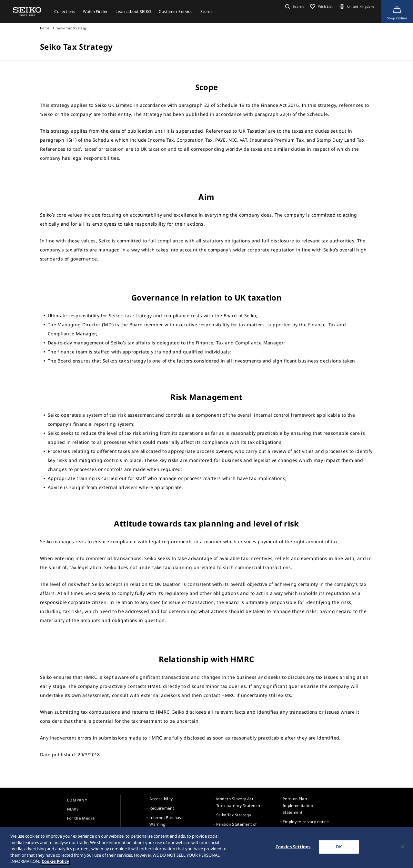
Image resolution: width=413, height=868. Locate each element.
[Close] (403, 847)
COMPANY (77, 800)
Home (45, 28)
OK (339, 847)
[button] (294, 6)
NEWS (73, 809)
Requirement (162, 808)
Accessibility (161, 799)
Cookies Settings (293, 847)
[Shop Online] (397, 12)
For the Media (81, 818)
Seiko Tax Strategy (234, 815)
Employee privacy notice (306, 822)
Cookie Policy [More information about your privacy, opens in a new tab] (55, 862)
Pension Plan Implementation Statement (298, 806)
